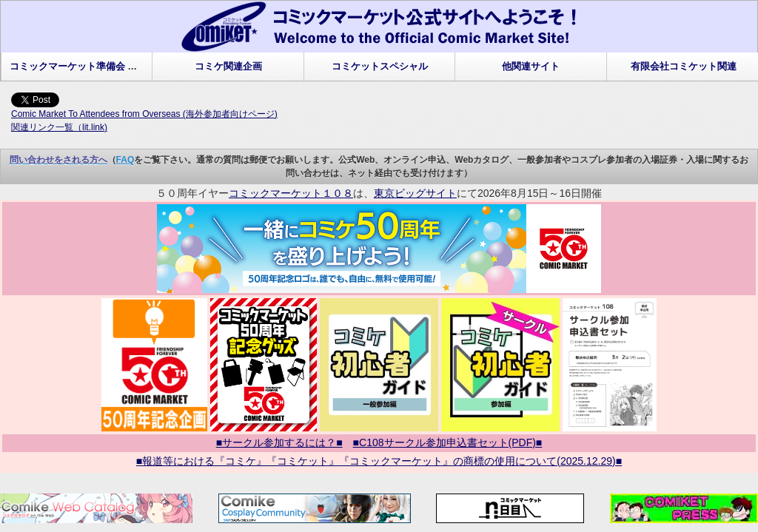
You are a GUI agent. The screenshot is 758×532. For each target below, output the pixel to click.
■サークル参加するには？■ (279, 442)
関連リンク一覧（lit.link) (59, 127)
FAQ (125, 160)
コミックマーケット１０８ (291, 193)
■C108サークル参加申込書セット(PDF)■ (448, 442)
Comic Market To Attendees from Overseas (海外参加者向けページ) (144, 114)
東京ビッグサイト (415, 193)
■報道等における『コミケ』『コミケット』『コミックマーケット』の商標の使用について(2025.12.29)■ (379, 461)
